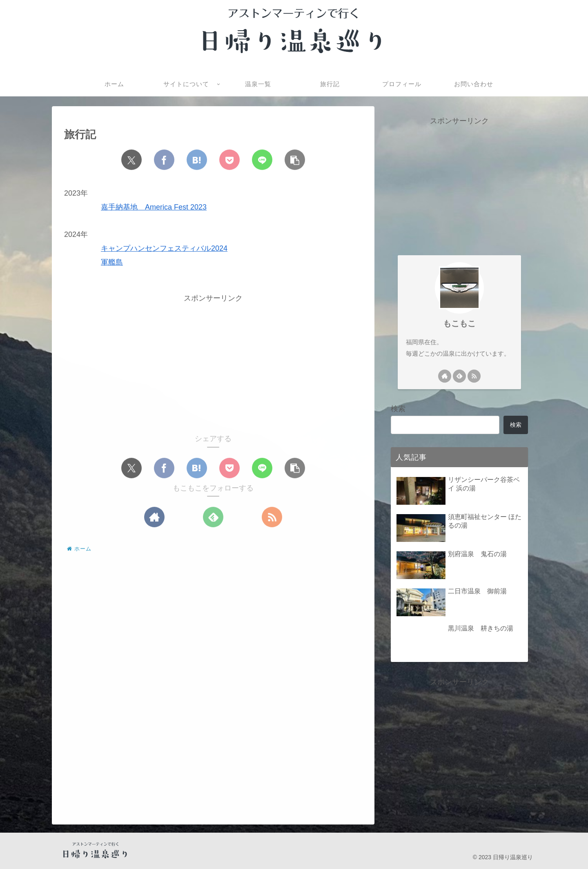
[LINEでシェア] (262, 160)
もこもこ (459, 323)
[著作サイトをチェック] (154, 517)
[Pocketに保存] (229, 160)
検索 (398, 409)
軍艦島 (112, 263)
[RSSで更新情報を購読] (272, 517)
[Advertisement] (213, 362)
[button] (295, 160)
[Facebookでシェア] (164, 160)
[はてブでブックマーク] (197, 160)
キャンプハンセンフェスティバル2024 (164, 249)
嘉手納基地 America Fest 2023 (154, 207)
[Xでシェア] (131, 160)
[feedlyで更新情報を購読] (213, 517)
